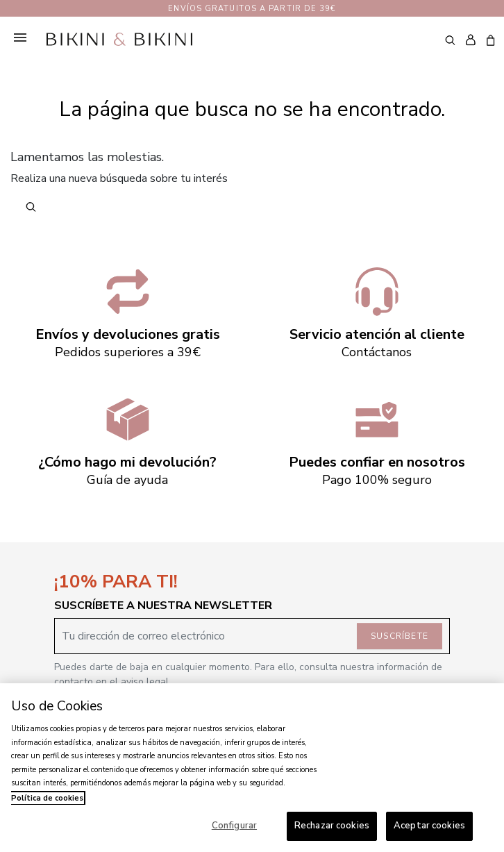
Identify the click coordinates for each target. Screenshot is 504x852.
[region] (252, 768)
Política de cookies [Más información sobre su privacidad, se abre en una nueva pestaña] (47, 798)
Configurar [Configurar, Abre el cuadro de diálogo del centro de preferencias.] (234, 826)
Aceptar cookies (429, 826)
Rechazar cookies (332, 826)
